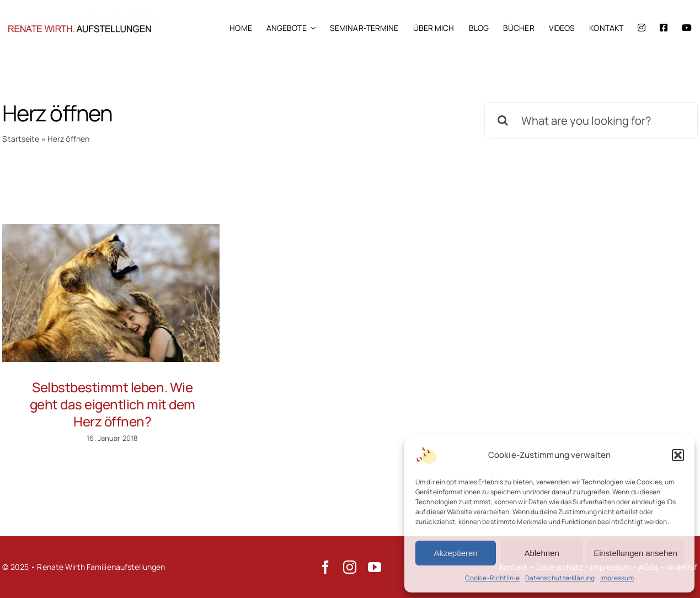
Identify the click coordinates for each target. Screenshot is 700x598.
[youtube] (375, 567)
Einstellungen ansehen (635, 553)
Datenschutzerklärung (560, 578)
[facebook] (325, 567)
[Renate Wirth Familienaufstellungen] (79, 18)
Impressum (617, 578)
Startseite (21, 139)
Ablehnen (541, 553)
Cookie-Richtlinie (492, 578)
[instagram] (350, 567)
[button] (678, 455)
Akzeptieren (455, 553)
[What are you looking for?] (591, 120)
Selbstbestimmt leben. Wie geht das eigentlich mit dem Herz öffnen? (113, 404)
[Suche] (503, 120)
